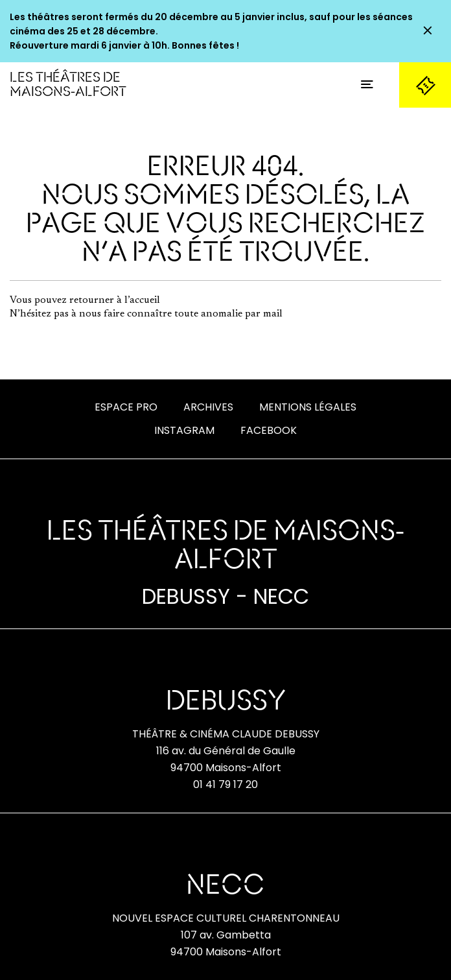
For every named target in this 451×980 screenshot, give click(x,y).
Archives (208, 407)
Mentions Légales (308, 407)
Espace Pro (126, 407)
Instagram (184, 430)
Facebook (269, 430)
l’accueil (142, 300)
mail (273, 314)
